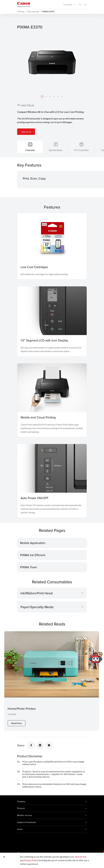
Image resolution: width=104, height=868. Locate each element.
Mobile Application (33, 543)
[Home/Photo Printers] (52, 681)
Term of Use (80, 857)
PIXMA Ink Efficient (33, 555)
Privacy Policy (31, 860)
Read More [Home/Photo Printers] (17, 723)
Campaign (12, 714)
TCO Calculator (81, 150)
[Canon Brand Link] (24, 5)
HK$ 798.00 (27, 105)
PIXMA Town (29, 567)
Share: (21, 745)
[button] (42, 97)
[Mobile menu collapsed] (85, 5)
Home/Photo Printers (22, 709)
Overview (30, 150)
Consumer (68, 5)
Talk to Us (26, 132)
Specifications (56, 150)
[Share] (31, 745)
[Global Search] (80, 5)
